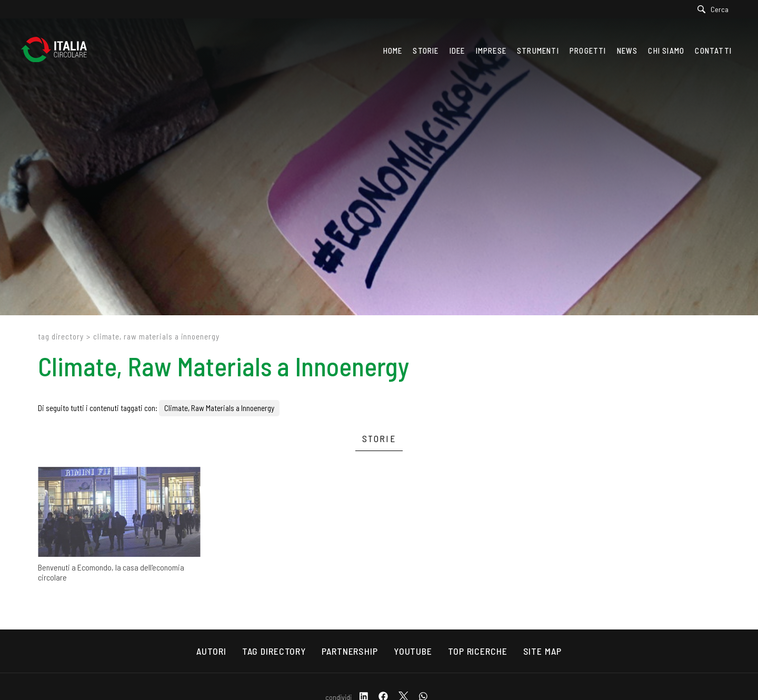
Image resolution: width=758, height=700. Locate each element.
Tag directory (61, 336)
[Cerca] (716, 9)
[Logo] (59, 51)
